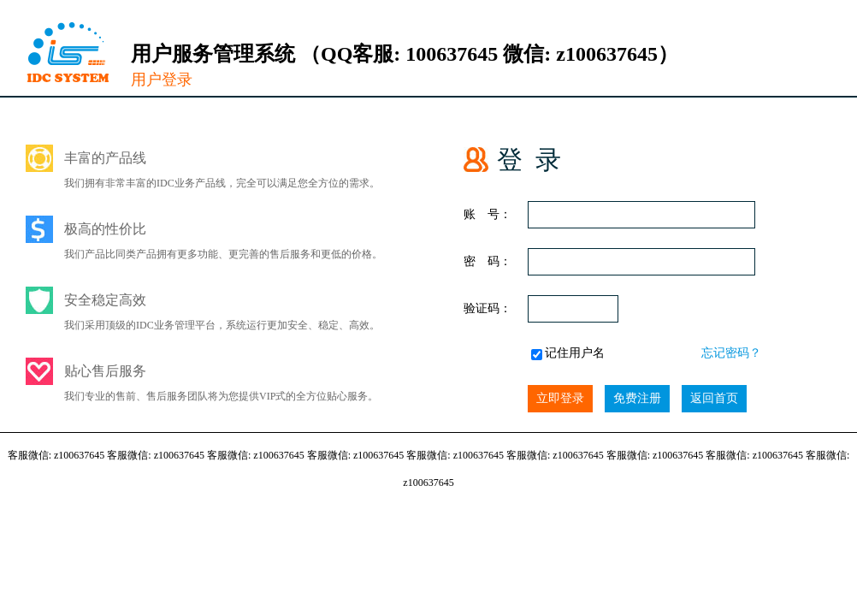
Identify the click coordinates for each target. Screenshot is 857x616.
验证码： (488, 308)
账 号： (488, 214)
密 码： (488, 261)
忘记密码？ (731, 353)
